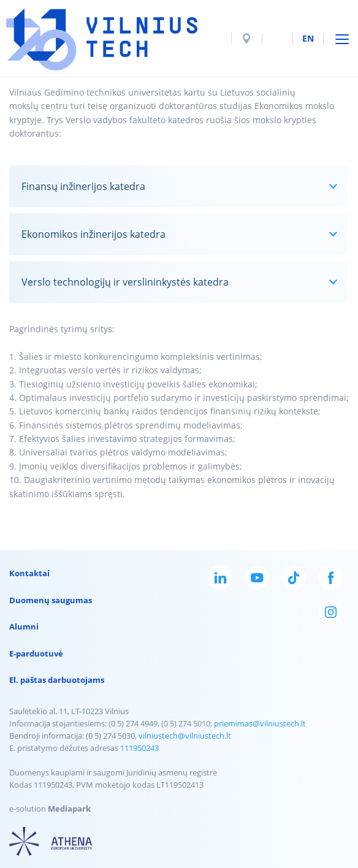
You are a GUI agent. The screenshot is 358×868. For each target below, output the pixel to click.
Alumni (24, 626)
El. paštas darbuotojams (57, 680)
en (308, 38)
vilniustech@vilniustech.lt (185, 736)
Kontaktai (29, 573)
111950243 (139, 748)
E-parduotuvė (36, 653)
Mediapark (69, 809)
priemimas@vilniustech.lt (260, 723)
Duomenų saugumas (51, 600)
